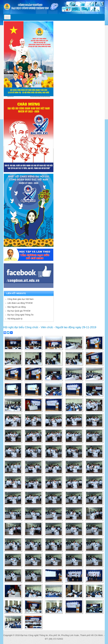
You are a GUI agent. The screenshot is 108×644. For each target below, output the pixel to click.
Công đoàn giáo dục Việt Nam (21, 299)
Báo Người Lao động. (17, 307)
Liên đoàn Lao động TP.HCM (20, 303)
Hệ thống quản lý (15, 319)
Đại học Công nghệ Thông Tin (20, 315)
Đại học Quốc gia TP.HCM (19, 311)
